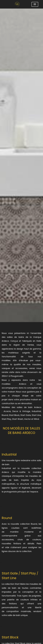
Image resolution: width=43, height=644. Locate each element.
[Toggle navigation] (35, 4)
